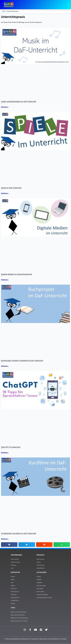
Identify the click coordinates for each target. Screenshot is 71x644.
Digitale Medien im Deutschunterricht (17, 274)
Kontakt (64, 639)
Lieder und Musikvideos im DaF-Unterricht (19, 102)
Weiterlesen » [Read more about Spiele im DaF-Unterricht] (5, 193)
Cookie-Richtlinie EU (54, 639)
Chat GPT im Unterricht (11, 447)
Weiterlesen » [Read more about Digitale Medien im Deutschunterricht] (5, 280)
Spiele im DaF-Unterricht (11, 188)
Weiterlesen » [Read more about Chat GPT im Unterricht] (5, 453)
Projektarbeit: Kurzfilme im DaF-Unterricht (19, 533)
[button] (68, 5)
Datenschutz (43, 639)
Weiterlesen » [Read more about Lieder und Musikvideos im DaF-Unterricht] (5, 107)
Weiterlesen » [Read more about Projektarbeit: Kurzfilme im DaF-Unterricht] (5, 539)
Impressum (35, 639)
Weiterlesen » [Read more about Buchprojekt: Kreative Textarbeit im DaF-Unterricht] (5, 366)
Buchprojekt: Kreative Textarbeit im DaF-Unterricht (22, 361)
